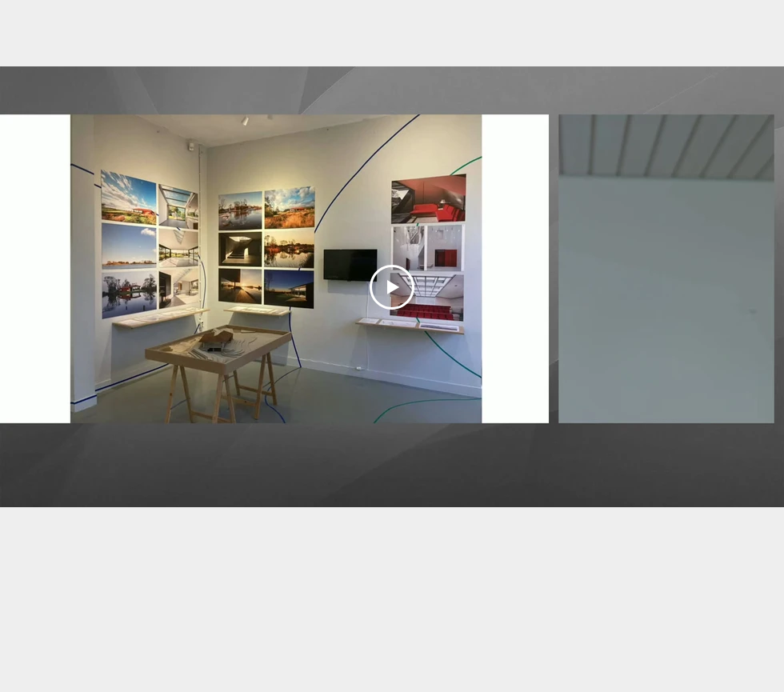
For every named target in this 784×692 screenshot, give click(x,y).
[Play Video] (392, 287)
